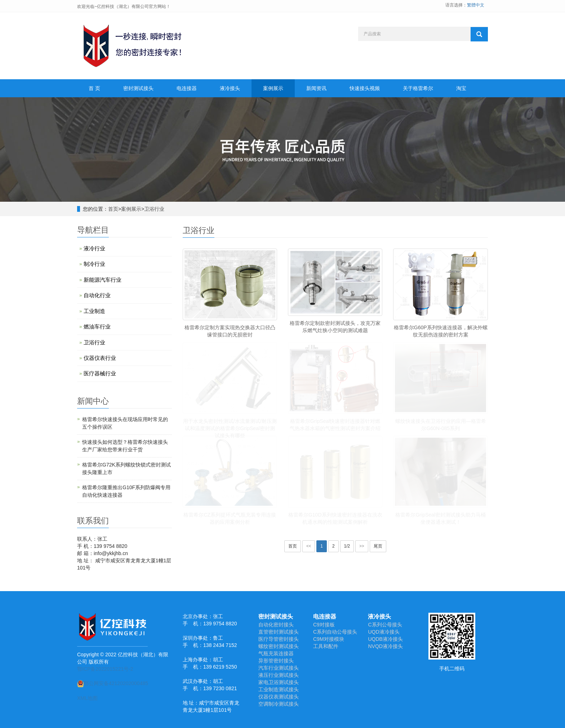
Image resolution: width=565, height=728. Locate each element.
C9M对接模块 (329, 639)
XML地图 (87, 698)
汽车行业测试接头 (279, 668)
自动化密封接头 (276, 625)
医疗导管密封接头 (279, 639)
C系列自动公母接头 (335, 632)
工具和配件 (326, 646)
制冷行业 (94, 264)
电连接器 (187, 88)
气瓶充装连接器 (276, 653)
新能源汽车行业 (103, 280)
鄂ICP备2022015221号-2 (105, 669)
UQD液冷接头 (384, 632)
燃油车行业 (97, 327)
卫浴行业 (154, 209)
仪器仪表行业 (100, 358)
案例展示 (273, 88)
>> (362, 546)
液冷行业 (94, 248)
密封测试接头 (138, 88)
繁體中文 (476, 5)
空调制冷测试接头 (279, 704)
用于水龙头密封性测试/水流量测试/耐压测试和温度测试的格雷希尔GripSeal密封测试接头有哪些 (230, 428)
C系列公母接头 (385, 625)
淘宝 (461, 88)
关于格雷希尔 (418, 88)
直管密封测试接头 (279, 632)
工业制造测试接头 (279, 689)
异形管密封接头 (276, 661)
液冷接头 (230, 88)
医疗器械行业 (100, 373)
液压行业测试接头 (279, 675)
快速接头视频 (365, 88)
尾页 (378, 546)
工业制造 (94, 311)
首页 (113, 209)
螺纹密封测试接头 (279, 646)
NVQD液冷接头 (385, 646)
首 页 (94, 88)
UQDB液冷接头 (385, 639)
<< (309, 546)
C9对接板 (324, 625)
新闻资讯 (316, 88)
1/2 (347, 546)
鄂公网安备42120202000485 (113, 683)
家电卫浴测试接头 (279, 682)
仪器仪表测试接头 (279, 697)
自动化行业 (97, 295)
